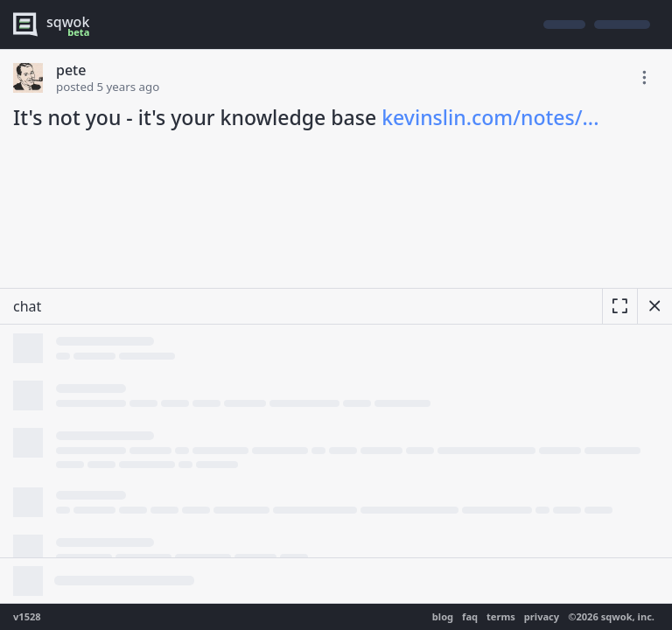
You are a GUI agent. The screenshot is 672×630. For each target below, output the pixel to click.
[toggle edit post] (644, 78)
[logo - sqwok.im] (56, 24)
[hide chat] (654, 306)
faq (470, 616)
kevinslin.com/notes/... (490, 117)
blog (443, 616)
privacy (542, 616)
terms (501, 616)
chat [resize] (27, 306)
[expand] (619, 306)
